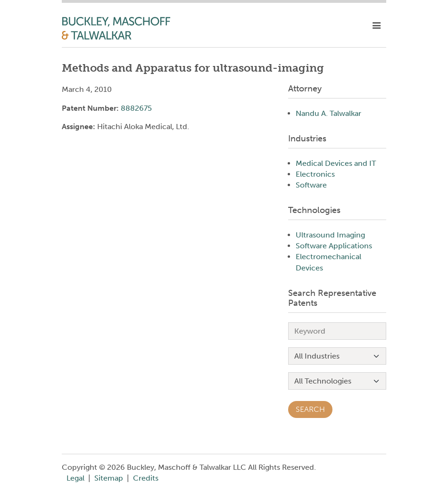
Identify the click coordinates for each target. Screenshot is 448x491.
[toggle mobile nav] (377, 26)
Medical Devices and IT (336, 163)
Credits (146, 478)
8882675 (136, 108)
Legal (75, 478)
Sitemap (109, 478)
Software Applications (334, 246)
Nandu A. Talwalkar (328, 113)
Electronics (315, 174)
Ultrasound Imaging (330, 235)
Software (311, 185)
